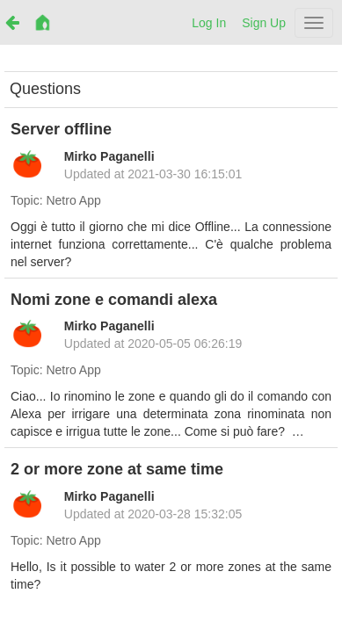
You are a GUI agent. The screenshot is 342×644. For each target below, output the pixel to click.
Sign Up (264, 23)
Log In (209, 23)
